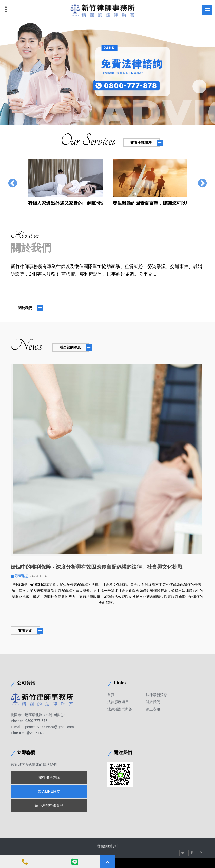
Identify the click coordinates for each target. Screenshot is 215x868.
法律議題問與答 (120, 709)
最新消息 (22, 576)
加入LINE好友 (49, 791)
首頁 (111, 695)
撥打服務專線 (49, 777)
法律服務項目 (118, 702)
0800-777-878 (36, 721)
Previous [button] (13, 184)
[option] (108, 74)
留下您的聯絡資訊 (49, 805)
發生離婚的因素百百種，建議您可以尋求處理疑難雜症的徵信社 (150, 203)
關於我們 (153, 702)
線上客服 (153, 709)
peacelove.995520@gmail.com (49, 727)
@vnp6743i (35, 733)
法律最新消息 (157, 695)
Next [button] (202, 184)
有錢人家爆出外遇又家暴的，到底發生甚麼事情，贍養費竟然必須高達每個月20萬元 (65, 203)
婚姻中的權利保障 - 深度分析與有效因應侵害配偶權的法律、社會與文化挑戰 (96, 567)
